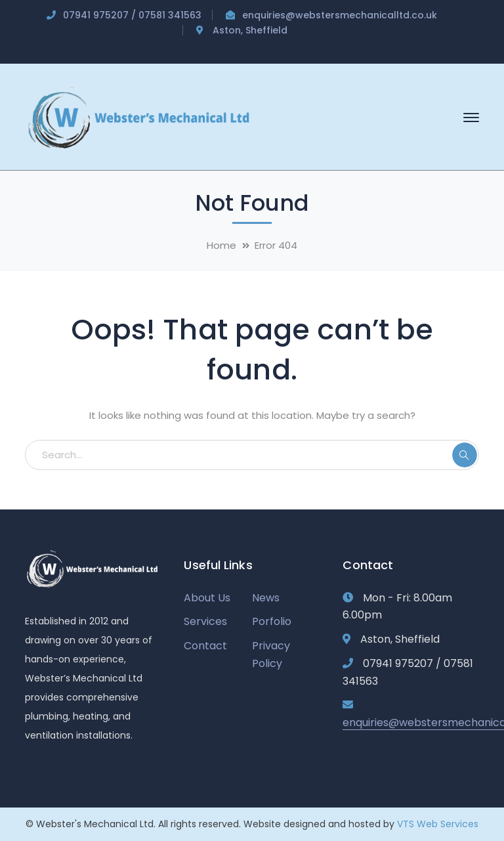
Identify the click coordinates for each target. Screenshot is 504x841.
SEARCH (465, 455)
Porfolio (272, 621)
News (266, 598)
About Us (207, 598)
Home (221, 245)
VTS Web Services (438, 824)
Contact (205, 646)
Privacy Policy (271, 655)
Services (205, 621)
